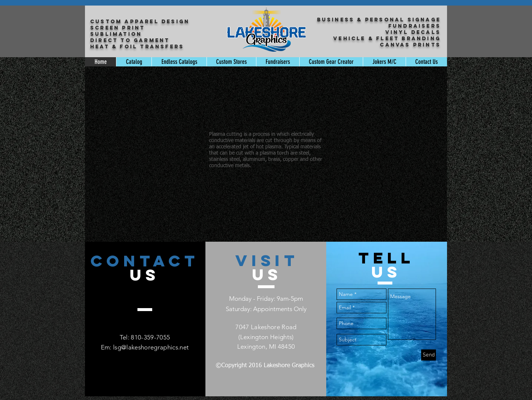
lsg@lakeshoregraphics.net (151, 347)
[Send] (429, 355)
